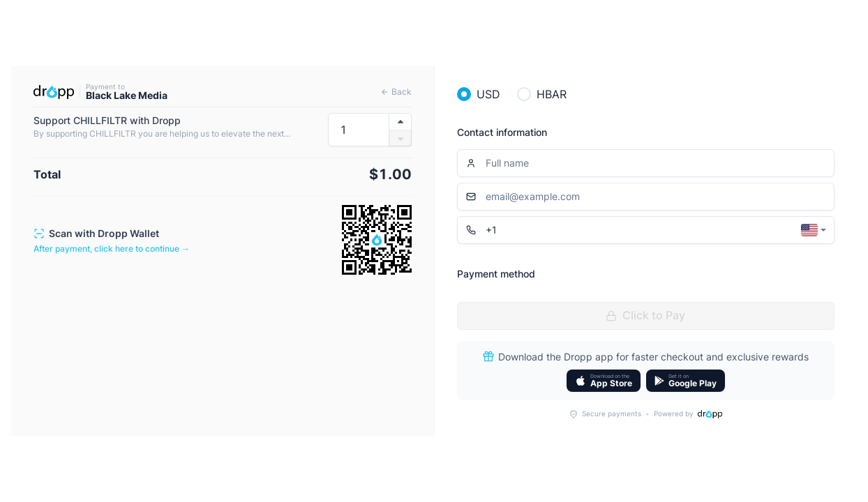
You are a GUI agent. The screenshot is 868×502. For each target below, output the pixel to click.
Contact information (502, 132)
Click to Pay (645, 315)
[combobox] (814, 230)
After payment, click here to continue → (112, 249)
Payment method (496, 274)
